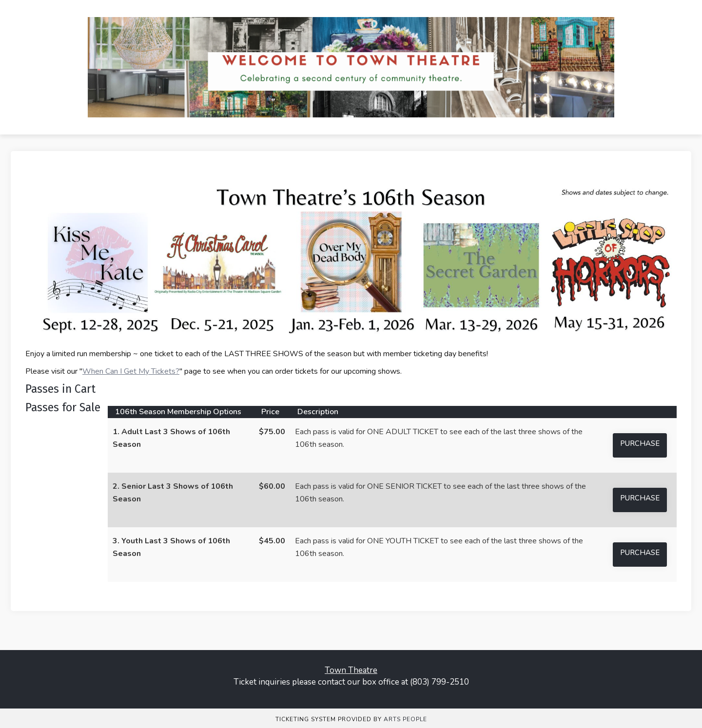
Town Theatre (351, 670)
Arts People (405, 719)
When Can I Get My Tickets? (131, 371)
